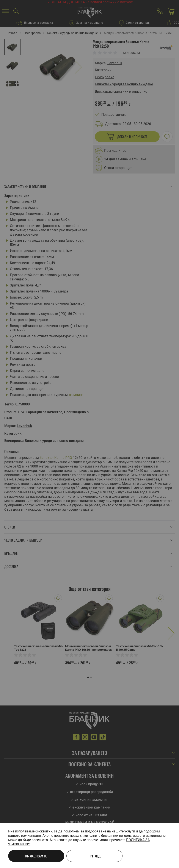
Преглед (94, 856)
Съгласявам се (36, 856)
